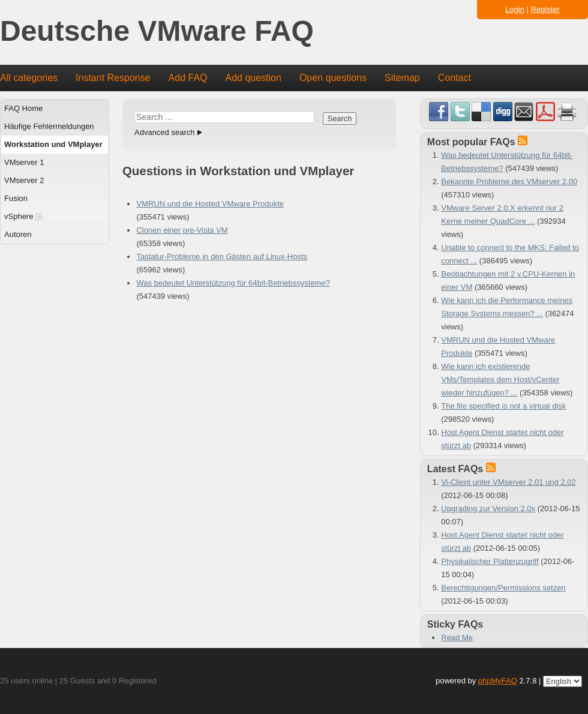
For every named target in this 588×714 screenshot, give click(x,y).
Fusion (16, 198)
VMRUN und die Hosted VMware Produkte (210, 204)
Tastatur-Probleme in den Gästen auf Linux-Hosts (222, 256)
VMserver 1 (24, 162)
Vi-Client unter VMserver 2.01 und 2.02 (508, 482)
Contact (454, 78)
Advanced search (164, 132)
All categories (29, 78)
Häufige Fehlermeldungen (49, 126)
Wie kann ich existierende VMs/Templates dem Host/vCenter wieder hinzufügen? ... (500, 379)
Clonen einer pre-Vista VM (182, 230)
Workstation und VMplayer (53, 144)
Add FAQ (188, 78)
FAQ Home (23, 108)
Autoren (18, 234)
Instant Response (113, 78)
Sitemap (402, 78)
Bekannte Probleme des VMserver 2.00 (509, 181)
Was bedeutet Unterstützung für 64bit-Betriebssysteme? (233, 283)
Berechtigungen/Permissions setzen (503, 588)
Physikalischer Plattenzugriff (490, 561)
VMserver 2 (24, 180)
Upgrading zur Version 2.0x (488, 508)
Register (545, 9)
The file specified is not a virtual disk (503, 406)
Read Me (457, 637)
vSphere (23, 216)
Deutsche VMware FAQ (157, 31)
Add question (253, 78)
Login (515, 9)
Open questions (333, 78)
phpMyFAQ (498, 681)
